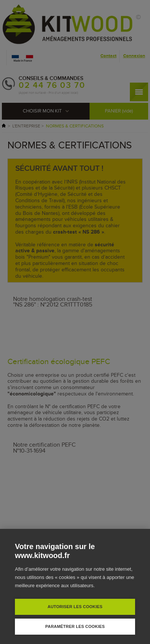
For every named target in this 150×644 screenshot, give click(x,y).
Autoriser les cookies (75, 607)
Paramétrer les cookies (75, 626)
